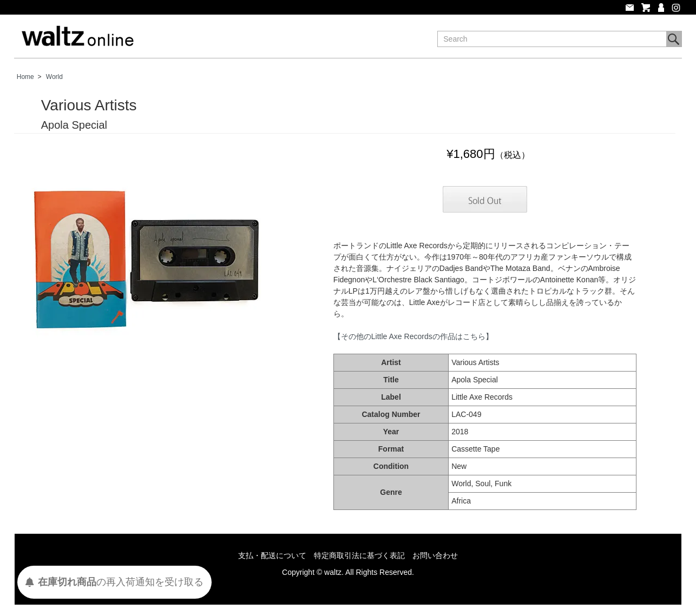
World (54, 77)
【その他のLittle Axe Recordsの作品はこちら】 (413, 336)
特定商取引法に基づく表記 (359, 555)
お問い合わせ (435, 555)
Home (25, 77)
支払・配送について (272, 555)
